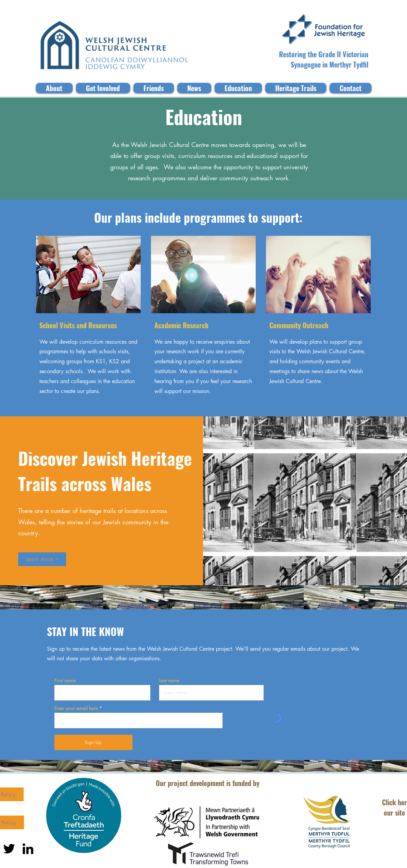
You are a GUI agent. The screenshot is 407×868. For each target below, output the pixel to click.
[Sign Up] (93, 742)
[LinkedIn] (28, 849)
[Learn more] (42, 559)
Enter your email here (76, 708)
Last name (169, 681)
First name (65, 681)
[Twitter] (9, 849)
